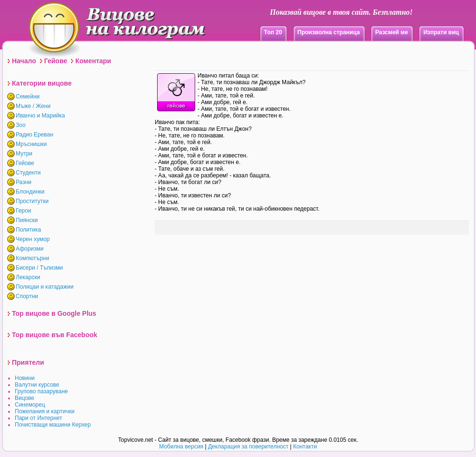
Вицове (25, 398)
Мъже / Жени (33, 106)
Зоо (21, 125)
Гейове (56, 61)
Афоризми (30, 249)
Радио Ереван (35, 135)
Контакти (305, 447)
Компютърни (32, 258)
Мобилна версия (181, 447)
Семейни (28, 97)
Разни (24, 182)
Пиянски (27, 220)
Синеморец (30, 405)
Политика (28, 230)
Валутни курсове (37, 385)
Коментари (93, 61)
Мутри (24, 154)
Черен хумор (33, 239)
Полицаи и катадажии (45, 287)
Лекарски (28, 277)
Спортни (27, 296)
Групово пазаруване (41, 391)
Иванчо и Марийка (40, 116)
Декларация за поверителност (248, 447)
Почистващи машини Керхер (53, 425)
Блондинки (30, 192)
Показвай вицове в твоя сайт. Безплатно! (341, 12)
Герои (23, 211)
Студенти (28, 173)
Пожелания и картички (45, 411)
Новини (25, 378)
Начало (24, 61)
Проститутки (32, 201)
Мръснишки (31, 144)
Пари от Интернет (39, 418)
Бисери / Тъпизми (39, 268)
